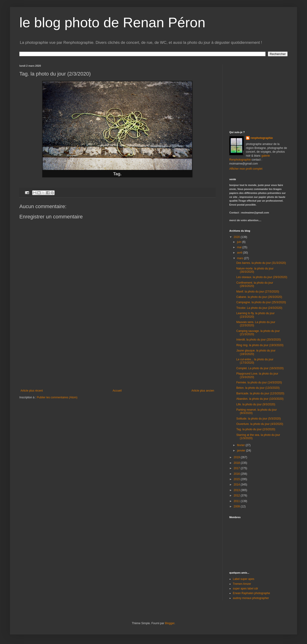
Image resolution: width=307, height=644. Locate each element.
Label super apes (244, 579)
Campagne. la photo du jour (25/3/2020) (261, 302)
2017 (237, 468)
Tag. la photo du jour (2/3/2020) (256, 429)
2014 (237, 485)
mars (241, 258)
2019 (237, 457)
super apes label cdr (245, 589)
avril (240, 253)
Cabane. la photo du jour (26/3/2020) (259, 297)
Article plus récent (32, 391)
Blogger (170, 623)
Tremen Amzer (242, 584)
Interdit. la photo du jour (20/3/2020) (259, 340)
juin (240, 242)
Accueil (117, 391)
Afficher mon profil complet (246, 169)
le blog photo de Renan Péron (112, 22)
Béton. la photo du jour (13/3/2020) (258, 388)
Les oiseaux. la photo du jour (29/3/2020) (262, 277)
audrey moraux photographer (251, 598)
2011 (237, 501)
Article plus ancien (203, 391)
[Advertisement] (117, 354)
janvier (242, 451)
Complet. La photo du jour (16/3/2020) (260, 368)
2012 (237, 496)
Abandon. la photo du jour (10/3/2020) (260, 399)
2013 (237, 490)
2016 (237, 474)
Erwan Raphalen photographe (251, 593)
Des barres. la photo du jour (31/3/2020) (261, 263)
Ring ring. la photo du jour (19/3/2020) (260, 345)
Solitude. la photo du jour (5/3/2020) (259, 419)
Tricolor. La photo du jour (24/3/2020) (259, 308)
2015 (237, 479)
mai (240, 247)
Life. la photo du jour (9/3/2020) (256, 404)
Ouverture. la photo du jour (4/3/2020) (260, 424)
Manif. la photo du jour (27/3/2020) (258, 292)
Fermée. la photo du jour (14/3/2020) (259, 382)
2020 (237, 237)
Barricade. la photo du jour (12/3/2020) (260, 393)
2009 (237, 506)
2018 (237, 463)
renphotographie (262, 138)
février (241, 445)
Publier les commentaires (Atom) (57, 397)
